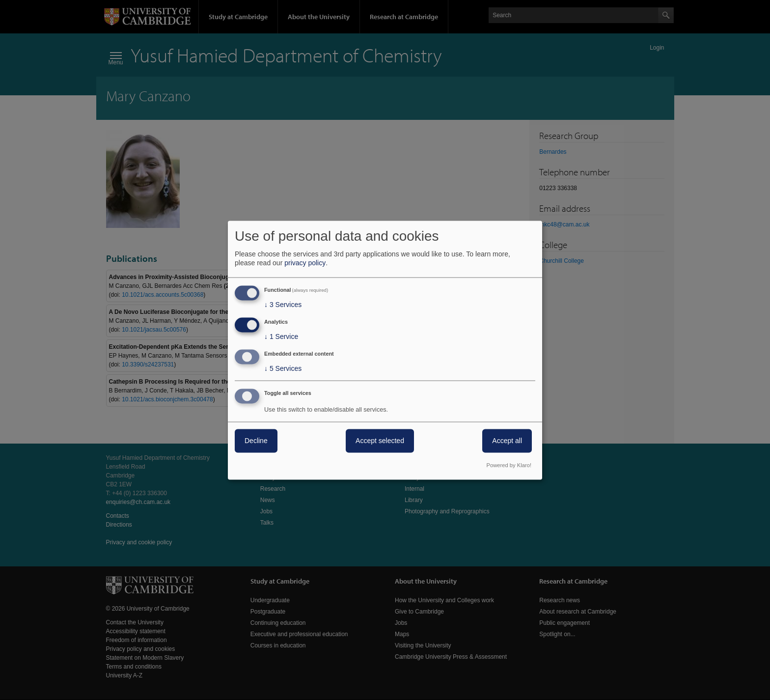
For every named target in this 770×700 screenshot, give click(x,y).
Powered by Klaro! (509, 465)
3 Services (283, 305)
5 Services (283, 368)
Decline (256, 441)
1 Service (281, 337)
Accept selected (380, 441)
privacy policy (305, 263)
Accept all (507, 441)
